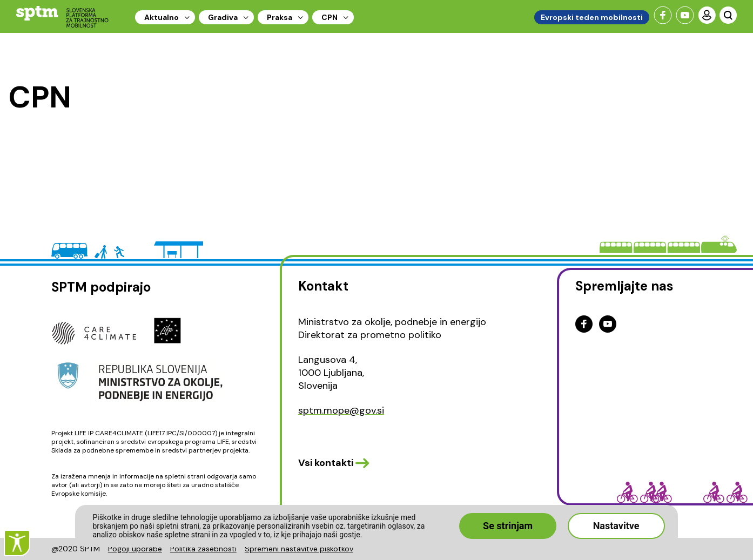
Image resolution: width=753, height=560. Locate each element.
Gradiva (223, 17)
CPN (330, 17)
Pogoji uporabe (135, 549)
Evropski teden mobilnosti (592, 17)
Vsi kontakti (326, 463)
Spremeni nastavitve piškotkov (299, 549)
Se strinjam (508, 526)
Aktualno (162, 17)
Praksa (280, 17)
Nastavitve (616, 526)
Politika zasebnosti (203, 549)
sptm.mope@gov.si (341, 410)
